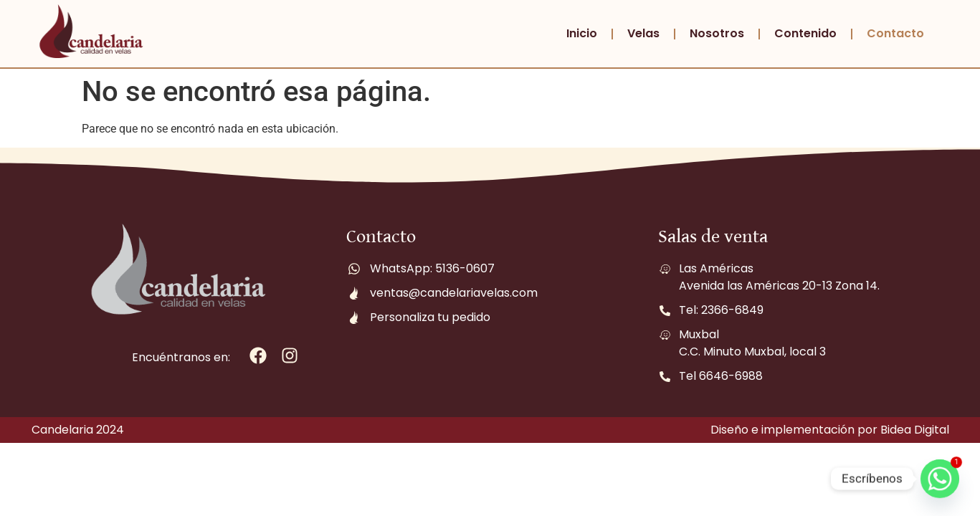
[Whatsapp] (940, 479)
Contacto (895, 33)
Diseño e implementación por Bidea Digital (830, 430)
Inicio (582, 33)
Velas (643, 33)
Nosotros (717, 33)
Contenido (805, 33)
